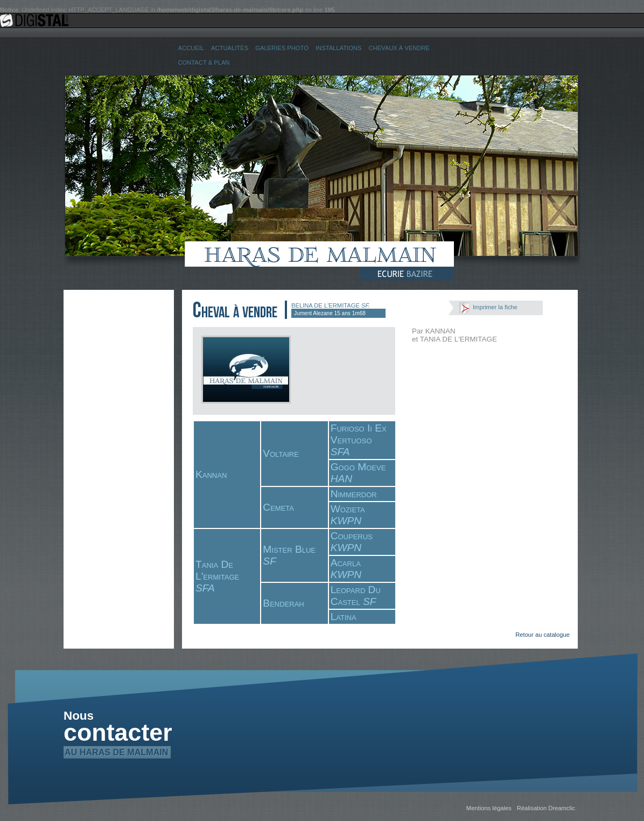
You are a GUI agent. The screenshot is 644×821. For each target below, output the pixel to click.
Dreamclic (562, 808)
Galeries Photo (282, 48)
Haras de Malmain (322, 254)
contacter (118, 736)
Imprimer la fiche (495, 307)
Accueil (191, 48)
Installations (338, 48)
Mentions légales (489, 808)
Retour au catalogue (542, 635)
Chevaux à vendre (399, 48)
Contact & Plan (204, 62)
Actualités (230, 48)
